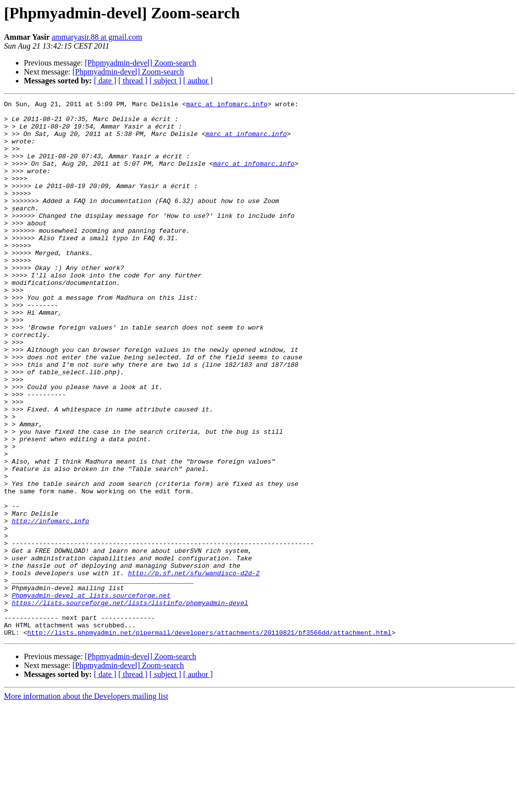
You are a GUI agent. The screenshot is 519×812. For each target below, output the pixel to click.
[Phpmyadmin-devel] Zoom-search (141, 63)
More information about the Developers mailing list (86, 803)
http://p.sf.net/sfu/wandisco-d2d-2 (194, 668)
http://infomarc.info (51, 606)
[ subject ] (165, 81)
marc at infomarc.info (227, 105)
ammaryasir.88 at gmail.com (97, 37)
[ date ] (105, 81)
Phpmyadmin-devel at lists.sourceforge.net (91, 695)
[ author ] (198, 81)
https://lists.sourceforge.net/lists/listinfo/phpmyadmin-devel (130, 704)
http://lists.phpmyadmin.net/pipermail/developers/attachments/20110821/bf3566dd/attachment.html (209, 740)
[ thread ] (133, 81)
